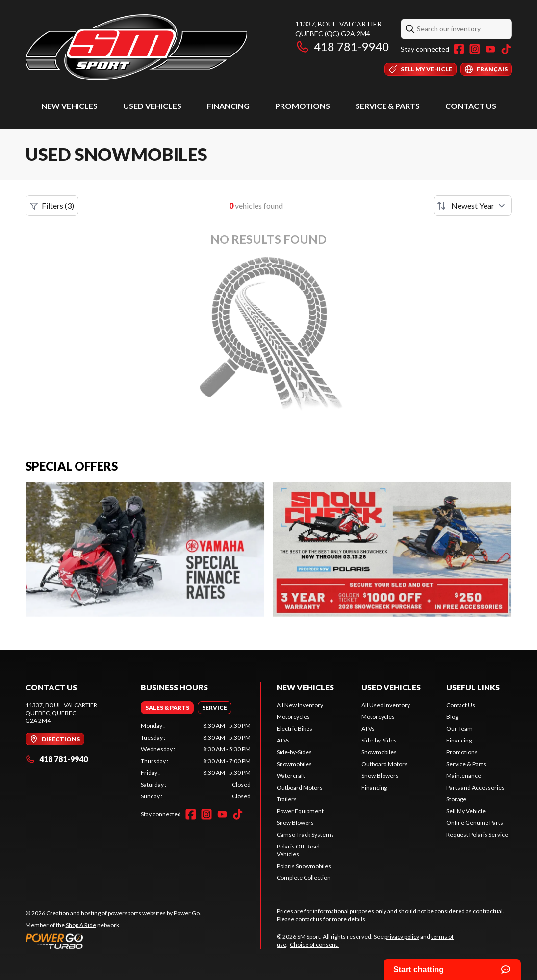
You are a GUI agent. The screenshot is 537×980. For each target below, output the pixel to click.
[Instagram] (475, 49)
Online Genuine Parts (475, 823)
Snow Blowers (295, 823)
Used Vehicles (152, 106)
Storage (456, 799)
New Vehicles (69, 106)
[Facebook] (459, 49)
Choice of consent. (314, 944)
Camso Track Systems (305, 834)
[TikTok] (506, 49)
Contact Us (471, 106)
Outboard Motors (300, 787)
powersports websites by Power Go (154, 913)
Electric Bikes (294, 728)
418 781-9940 (342, 46)
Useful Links (473, 687)
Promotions (303, 106)
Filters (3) (52, 206)
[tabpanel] (196, 761)
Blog (452, 717)
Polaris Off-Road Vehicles (298, 850)
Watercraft (291, 776)
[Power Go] (113, 941)
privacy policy (402, 937)
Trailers (287, 799)
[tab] (167, 708)
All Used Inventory (386, 705)
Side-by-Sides (294, 752)
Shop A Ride (81, 925)
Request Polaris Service (477, 834)
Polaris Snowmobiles (304, 866)
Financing (228, 106)
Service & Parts (388, 106)
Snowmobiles (294, 764)
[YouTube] (490, 49)
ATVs (283, 740)
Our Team (460, 728)
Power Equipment (300, 811)
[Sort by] (473, 206)
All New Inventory (300, 705)
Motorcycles (293, 717)
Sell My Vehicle (466, 811)
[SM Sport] (137, 47)
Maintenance (464, 776)
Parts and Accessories (475, 787)
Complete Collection (304, 878)
